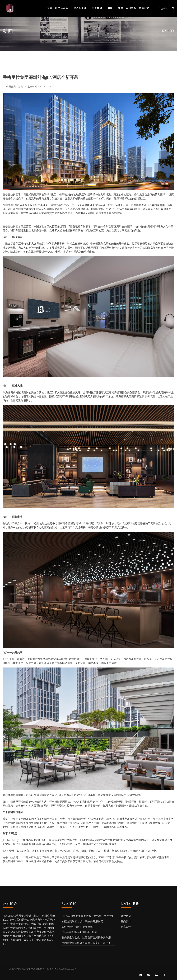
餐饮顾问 (126, 916)
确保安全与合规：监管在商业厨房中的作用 (86, 937)
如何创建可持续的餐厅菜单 (77, 927)
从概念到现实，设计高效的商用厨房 (82, 921)
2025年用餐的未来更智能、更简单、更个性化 (88, 916)
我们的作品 (62, 8)
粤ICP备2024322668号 (65, 969)
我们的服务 (80, 8)
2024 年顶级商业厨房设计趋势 (79, 932)
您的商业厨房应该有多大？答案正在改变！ (86, 943)
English (163, 8)
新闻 (121, 8)
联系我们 (145, 8)
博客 (110, 8)
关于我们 (97, 8)
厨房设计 (126, 927)
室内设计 (126, 921)
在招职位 (131, 8)
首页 (50, 8)
